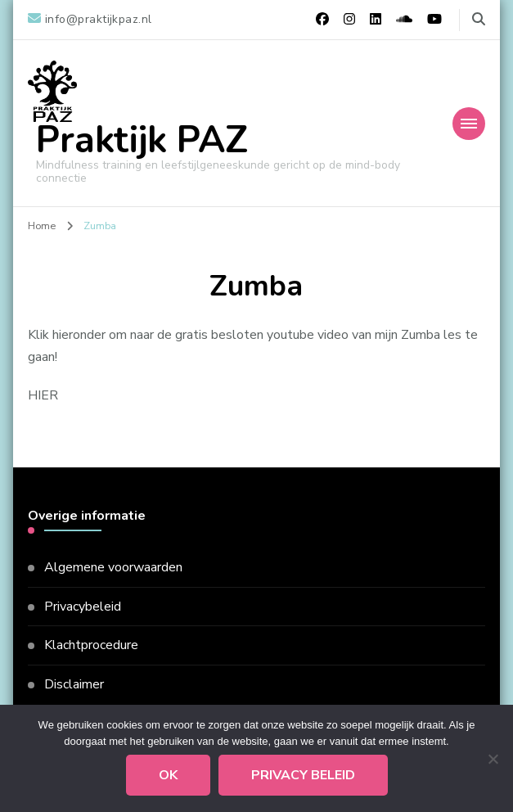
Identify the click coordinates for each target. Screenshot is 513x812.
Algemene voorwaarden (113, 567)
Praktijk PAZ (142, 140)
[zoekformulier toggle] (479, 19)
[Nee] (493, 759)
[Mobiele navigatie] (469, 124)
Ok (168, 775)
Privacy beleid (303, 775)
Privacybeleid (83, 607)
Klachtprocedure (91, 645)
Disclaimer (74, 684)
